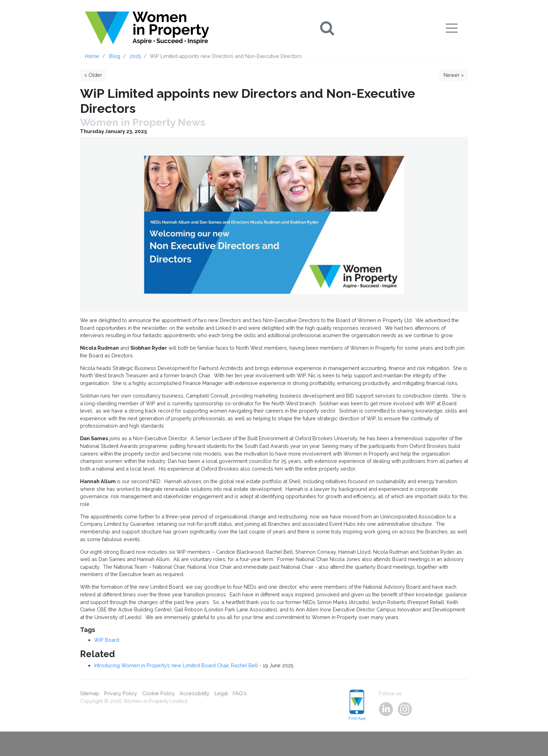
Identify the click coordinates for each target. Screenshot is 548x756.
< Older (93, 75)
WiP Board (107, 640)
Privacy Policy (121, 693)
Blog (115, 56)
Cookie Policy (158, 693)
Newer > (454, 75)
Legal (221, 693)
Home (92, 56)
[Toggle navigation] (452, 28)
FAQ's (240, 693)
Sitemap (90, 693)
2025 (135, 56)
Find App (357, 705)
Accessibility (194, 693)
